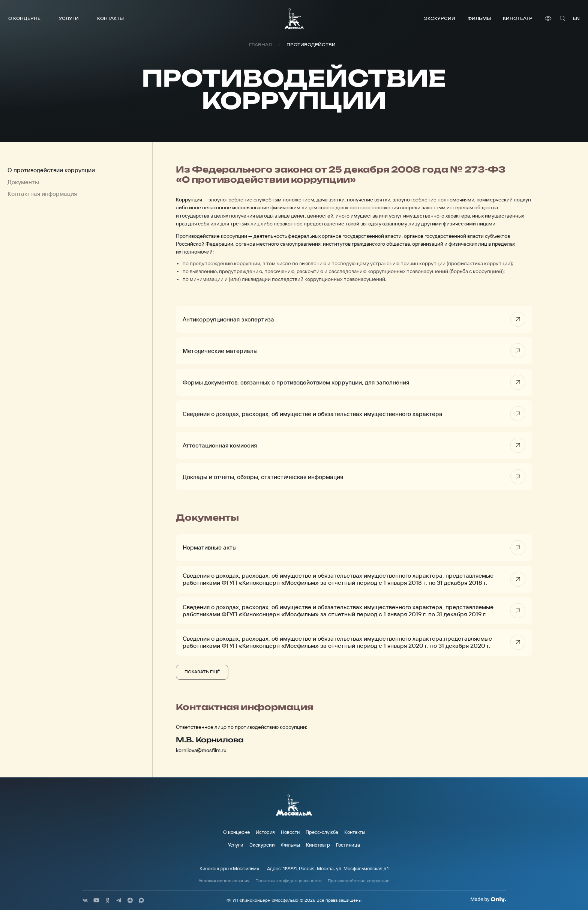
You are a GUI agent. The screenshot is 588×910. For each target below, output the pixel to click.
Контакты (110, 18)
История (265, 832)
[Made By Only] (488, 899)
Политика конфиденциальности (289, 881)
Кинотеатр (518, 18)
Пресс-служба (322, 832)
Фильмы (479, 18)
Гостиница (348, 845)
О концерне (24, 18)
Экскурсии (439, 18)
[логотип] (294, 18)
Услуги (69, 18)
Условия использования (224, 881)
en (576, 18)
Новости (290, 832)
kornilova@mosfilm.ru (201, 750)
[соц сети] (85, 900)
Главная (260, 45)
